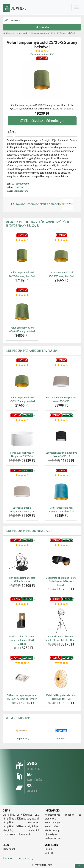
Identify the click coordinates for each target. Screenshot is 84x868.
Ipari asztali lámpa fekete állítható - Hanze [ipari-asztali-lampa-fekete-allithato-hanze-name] (22, 580)
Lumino (7, 858)
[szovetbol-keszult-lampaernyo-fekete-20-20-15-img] (61, 436)
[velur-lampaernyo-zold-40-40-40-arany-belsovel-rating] (22, 295)
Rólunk (48, 849)
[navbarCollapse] (76, 7)
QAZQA (19, 187)
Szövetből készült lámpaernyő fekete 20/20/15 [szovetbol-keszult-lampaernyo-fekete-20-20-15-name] (61, 455)
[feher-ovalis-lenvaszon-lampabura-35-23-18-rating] (22, 420)
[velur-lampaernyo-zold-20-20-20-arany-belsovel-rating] (22, 240)
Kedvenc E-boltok (18, 718)
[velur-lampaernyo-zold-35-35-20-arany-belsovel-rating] (61, 240)
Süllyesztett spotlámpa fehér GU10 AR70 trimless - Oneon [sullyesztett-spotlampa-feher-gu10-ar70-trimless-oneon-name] (22, 697)
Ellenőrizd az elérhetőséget (42, 121)
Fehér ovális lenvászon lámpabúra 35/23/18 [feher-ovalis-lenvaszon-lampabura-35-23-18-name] (22, 455)
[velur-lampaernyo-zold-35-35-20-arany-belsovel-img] (61, 256)
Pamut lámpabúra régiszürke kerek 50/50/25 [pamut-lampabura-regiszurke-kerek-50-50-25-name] (61, 399)
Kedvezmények (52, 838)
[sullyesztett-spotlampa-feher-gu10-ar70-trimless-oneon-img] (22, 679)
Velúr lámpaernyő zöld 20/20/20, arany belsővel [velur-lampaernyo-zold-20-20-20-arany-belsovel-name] (22, 274)
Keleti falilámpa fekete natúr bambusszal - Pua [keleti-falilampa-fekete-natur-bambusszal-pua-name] (61, 697)
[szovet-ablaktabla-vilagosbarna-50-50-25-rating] (22, 476)
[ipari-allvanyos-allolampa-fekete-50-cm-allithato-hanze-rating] (61, 604)
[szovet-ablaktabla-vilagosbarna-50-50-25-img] (22, 491)
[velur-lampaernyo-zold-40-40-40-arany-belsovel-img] (22, 311)
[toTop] (79, 866)
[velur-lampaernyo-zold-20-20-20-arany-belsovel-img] (22, 256)
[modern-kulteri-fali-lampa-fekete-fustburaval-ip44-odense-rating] (22, 604)
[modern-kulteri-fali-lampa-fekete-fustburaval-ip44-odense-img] (22, 620)
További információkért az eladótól (42, 204)
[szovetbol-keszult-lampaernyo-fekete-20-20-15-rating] (61, 420)
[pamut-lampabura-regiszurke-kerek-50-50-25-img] (61, 381)
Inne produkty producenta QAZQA (29, 531)
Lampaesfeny (21, 191)
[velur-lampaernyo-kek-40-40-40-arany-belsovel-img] (61, 491)
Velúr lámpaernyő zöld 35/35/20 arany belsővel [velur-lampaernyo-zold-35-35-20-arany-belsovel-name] (61, 274)
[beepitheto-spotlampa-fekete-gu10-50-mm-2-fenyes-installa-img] (61, 561)
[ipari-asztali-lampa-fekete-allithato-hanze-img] (22, 561)
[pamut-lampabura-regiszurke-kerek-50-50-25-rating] (61, 365)
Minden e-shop (52, 830)
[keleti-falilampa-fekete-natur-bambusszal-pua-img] (61, 679)
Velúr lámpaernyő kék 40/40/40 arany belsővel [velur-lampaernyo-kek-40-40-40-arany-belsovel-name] (61, 510)
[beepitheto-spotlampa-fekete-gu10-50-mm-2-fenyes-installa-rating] (61, 545)
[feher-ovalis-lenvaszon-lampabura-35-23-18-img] (22, 436)
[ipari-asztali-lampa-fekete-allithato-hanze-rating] (22, 545)
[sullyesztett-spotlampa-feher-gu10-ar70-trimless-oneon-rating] (22, 663)
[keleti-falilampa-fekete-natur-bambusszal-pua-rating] (61, 663)
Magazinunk (9, 849)
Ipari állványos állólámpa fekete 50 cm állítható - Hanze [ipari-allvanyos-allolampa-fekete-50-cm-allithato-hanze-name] (61, 638)
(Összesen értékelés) (42, 55)
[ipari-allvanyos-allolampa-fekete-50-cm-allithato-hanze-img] (61, 620)
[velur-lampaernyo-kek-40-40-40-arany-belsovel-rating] (61, 476)
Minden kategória (54, 823)
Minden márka (52, 827)
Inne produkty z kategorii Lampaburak (32, 351)
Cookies (49, 853)
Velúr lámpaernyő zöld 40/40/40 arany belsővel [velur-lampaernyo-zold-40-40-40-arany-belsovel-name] (22, 330)
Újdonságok (51, 834)
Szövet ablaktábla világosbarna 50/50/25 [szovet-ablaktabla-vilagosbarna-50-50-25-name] (22, 510)
